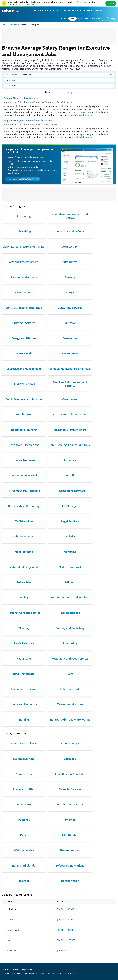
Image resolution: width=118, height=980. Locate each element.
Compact (71, 92)
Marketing (70, 552)
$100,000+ (62, 950)
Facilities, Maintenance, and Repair (70, 369)
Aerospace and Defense (70, 231)
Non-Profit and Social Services (70, 597)
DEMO (72, 19)
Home (4, 25)
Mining (24, 597)
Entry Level (24, 353)
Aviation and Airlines (24, 277)
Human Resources (24, 460)
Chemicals (70, 759)
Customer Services (24, 323)
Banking (70, 277)
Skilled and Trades (70, 689)
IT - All (70, 475)
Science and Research (24, 689)
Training (24, 719)
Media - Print (24, 582)
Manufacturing (24, 552)
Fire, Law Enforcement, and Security (70, 384)
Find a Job (100, 11)
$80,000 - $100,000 (66, 940)
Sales (70, 674)
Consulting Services (70, 308)
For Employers (53, 11)
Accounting (24, 216)
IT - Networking (24, 521)
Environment (70, 353)
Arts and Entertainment (24, 262)
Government (70, 399)
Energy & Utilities (24, 789)
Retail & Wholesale (24, 865)
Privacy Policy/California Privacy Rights (19, 973)
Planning (24, 628)
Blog (64, 19)
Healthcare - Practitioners (70, 430)
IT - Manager (70, 506)
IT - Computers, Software (70, 491)
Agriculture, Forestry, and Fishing (24, 247)
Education (70, 323)
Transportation (70, 881)
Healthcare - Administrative (70, 414)
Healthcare (24, 804)
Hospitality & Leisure (70, 804)
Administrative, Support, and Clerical (70, 216)
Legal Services (70, 521)
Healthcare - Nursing (24, 430)
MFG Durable (70, 835)
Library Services (24, 536)
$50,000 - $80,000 (66, 930)
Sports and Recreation (24, 704)
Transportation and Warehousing (70, 719)
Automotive (70, 262)
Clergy (70, 292)
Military (70, 582)
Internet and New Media (24, 475)
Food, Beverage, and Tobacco (24, 399)
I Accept (111, 3)
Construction (24, 774)
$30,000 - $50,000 (66, 919)
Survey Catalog (71, 11)
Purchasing (70, 643)
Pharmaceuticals (70, 613)
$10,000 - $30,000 (66, 909)
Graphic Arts (24, 414)
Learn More (30, 4)
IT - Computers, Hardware (24, 491)
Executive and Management (24, 369)
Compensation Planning (91, 19)
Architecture (70, 247)
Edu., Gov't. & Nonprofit (70, 774)
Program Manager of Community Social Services (28, 120)
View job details (84, 115)
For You (39, 11)
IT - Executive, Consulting (24, 506)
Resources (86, 11)
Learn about (23, 179)
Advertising (24, 231)
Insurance (70, 460)
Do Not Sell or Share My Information (62, 973)
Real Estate (24, 658)
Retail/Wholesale (24, 674)
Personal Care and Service (24, 613)
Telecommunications (70, 704)
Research (13, 25)
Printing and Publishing (70, 628)
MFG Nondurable (24, 850)
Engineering (70, 338)
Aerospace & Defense (24, 743)
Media (24, 835)
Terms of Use (41, 973)
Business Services (24, 759)
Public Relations (24, 643)
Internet (70, 820)
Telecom (24, 881)
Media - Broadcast (70, 567)
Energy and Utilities (24, 338)
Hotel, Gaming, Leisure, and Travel (70, 445)
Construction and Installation (24, 308)
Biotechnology (24, 292)
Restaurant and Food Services (70, 658)
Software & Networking (70, 865)
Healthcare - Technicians (24, 445)
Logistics (70, 536)
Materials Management (24, 567)
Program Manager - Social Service (21, 98)
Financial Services (24, 384)
